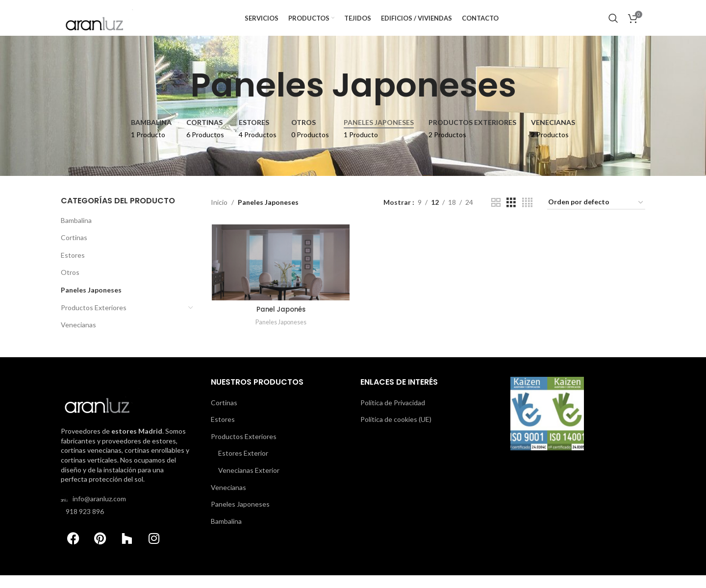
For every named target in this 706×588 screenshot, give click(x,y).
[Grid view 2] (496, 218)
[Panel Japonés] (280, 278)
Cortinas (74, 253)
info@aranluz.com (99, 511)
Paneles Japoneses (91, 306)
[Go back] (178, 101)
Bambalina (76, 235)
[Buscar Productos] (613, 26)
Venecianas (78, 340)
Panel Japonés (280, 325)
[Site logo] (102, 25)
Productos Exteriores (94, 323)
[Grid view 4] (527, 218)
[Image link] (102, 411)
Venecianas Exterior (249, 483)
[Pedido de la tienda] (596, 218)
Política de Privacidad (393, 415)
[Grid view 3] (511, 218)
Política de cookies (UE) (396, 432)
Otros (70, 288)
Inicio (219, 218)
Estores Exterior (243, 466)
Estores (73, 271)
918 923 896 (85, 524)
